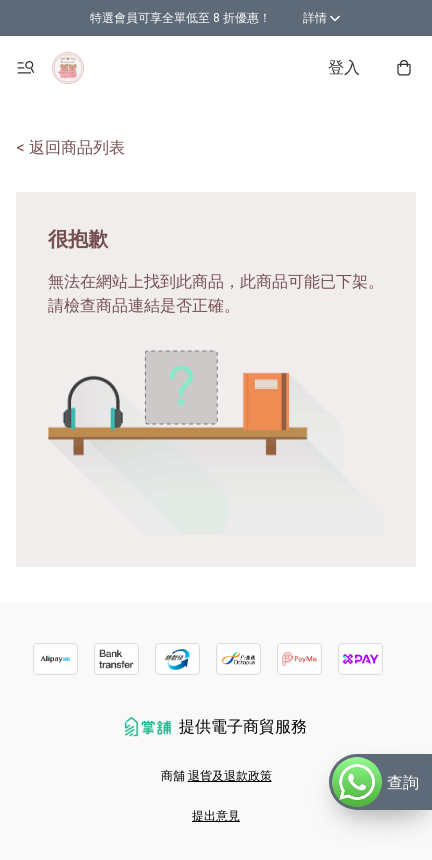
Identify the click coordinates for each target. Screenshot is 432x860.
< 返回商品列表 (70, 147)
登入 (344, 67)
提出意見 (216, 816)
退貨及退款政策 (230, 776)
